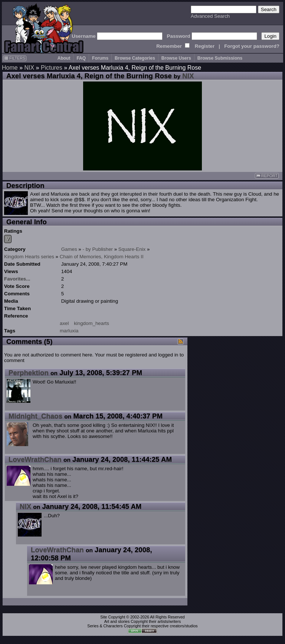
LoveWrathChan (35, 459)
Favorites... (17, 279)
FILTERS (15, 58)
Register (205, 46)
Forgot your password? (252, 46)
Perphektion (29, 373)
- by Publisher (98, 249)
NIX (29, 68)
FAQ (81, 58)
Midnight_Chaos (35, 416)
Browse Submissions (220, 58)
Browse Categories (135, 58)
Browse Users (176, 58)
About (64, 58)
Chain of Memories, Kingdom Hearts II (102, 257)
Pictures (52, 68)
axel (64, 323)
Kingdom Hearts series (29, 257)
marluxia (69, 331)
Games (69, 249)
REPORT (267, 176)
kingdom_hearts (91, 323)
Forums (100, 58)
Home (10, 68)
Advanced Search (210, 16)
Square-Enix (132, 249)
